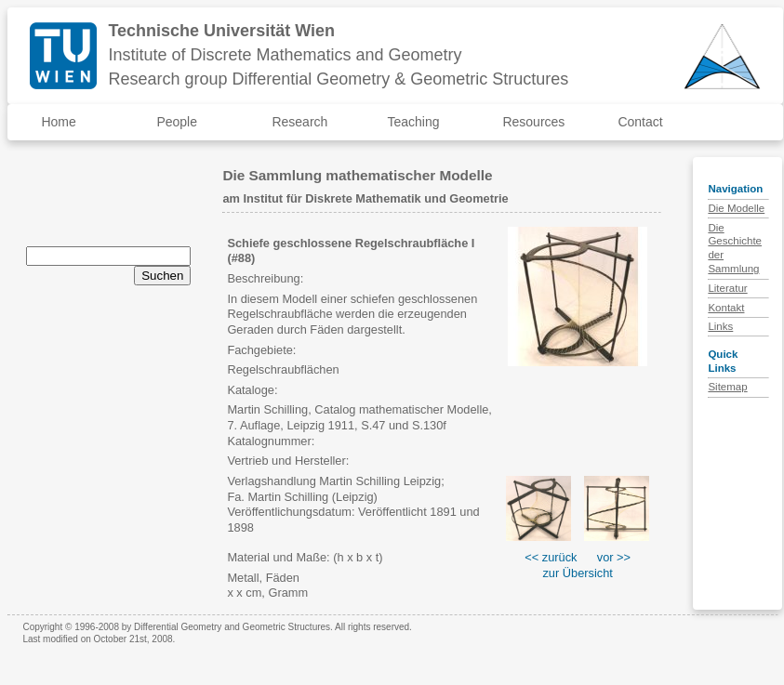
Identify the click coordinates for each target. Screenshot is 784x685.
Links (720, 326)
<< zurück (551, 557)
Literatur (727, 288)
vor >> (614, 557)
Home (58, 122)
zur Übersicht (577, 573)
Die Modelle (736, 208)
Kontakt (726, 308)
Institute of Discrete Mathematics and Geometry (285, 55)
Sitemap (727, 387)
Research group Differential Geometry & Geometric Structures (338, 79)
